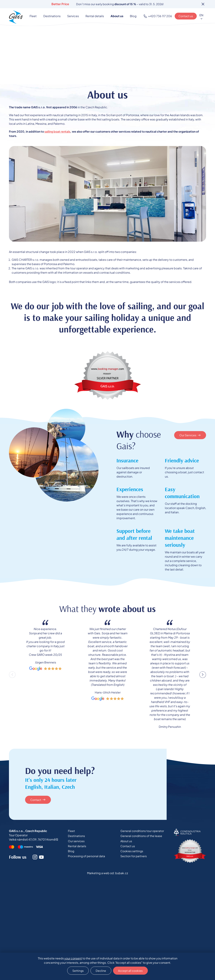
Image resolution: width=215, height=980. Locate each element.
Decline (101, 970)
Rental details (94, 16)
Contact (36, 800)
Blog (130, 16)
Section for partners (134, 857)
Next (203, 675)
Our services (76, 842)
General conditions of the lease (141, 837)
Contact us (186, 16)
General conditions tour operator (142, 831)
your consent (73, 958)
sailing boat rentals (57, 131)
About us (115, 16)
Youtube (41, 858)
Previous (12, 675)
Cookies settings (132, 852)
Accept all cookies (131, 970)
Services (74, 16)
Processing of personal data (86, 857)
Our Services (188, 435)
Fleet (37, 16)
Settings (77, 970)
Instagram (35, 858)
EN (201, 15)
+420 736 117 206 (160, 16)
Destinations (54, 16)
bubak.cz (122, 874)
